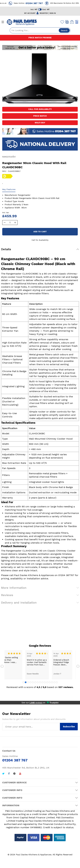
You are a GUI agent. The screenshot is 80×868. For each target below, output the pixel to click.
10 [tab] (45, 682)
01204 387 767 (37, 3)
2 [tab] (26, 682)
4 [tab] (30, 682)
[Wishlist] (62, 22)
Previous (2, 666)
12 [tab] (50, 682)
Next (78, 666)
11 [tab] (47, 682)
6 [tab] (35, 682)
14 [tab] (54, 682)
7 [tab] (38, 682)
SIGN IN (53, 13)
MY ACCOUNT (30, 13)
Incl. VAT (34, 10)
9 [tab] (42, 682)
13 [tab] (52, 682)
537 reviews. (66, 687)
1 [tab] (23, 682)
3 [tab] (28, 682)
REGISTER (44, 13)
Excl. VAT (46, 10)
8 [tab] (40, 682)
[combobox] (40, 30)
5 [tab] (33, 682)
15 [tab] (57, 682)
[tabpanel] (37, 665)
